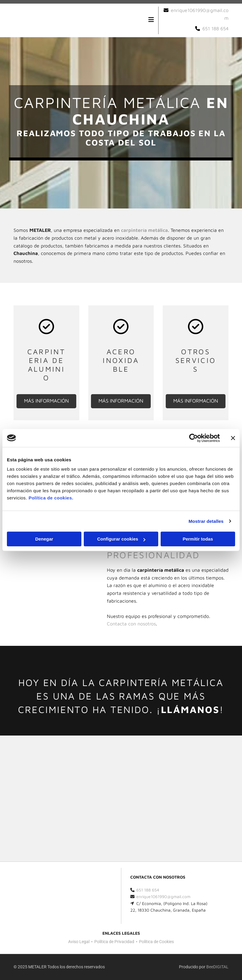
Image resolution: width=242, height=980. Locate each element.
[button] (46, 401)
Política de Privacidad (114, 942)
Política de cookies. (51, 498)
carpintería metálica (144, 230)
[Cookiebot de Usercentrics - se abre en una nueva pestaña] (194, 438)
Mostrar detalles (206, 521)
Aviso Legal (79, 942)
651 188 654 (215, 28)
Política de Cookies (156, 942)
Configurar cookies (121, 539)
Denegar (44, 539)
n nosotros (131, 624)
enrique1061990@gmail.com (163, 896)
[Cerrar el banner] (233, 438)
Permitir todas (198, 539)
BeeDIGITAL (217, 967)
